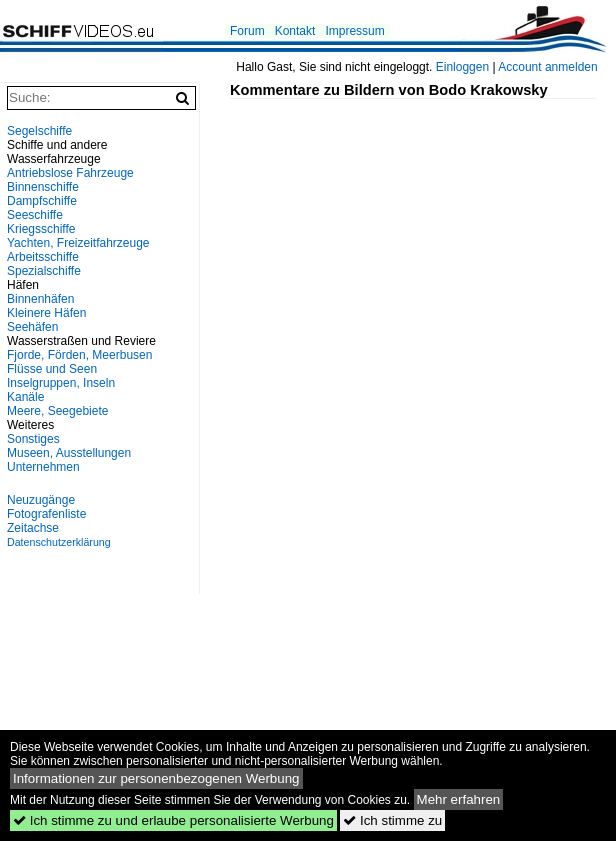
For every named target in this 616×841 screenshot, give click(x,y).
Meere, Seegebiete (57, 411)
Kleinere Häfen (46, 313)
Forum (247, 31)
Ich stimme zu (392, 820)
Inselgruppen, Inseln (61, 383)
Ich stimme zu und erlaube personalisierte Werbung (173, 820)
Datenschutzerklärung (59, 542)
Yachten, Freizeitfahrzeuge (78, 243)
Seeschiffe (35, 215)
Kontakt (295, 31)
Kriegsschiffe (41, 229)
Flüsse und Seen (52, 369)
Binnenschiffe (43, 187)
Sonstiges (33, 439)
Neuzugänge (41, 500)
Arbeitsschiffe (43, 257)
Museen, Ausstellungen (69, 453)
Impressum (354, 31)
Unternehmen (43, 467)
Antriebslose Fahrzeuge (70, 173)
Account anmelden (547, 67)
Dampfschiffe (42, 201)
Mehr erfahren (459, 799)
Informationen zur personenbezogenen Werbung (156, 778)
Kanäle (25, 397)
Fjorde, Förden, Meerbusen (79, 355)
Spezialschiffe (44, 271)
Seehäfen (32, 327)
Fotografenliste (46, 514)
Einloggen (462, 67)
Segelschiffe (39, 131)
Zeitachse (33, 528)
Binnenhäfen (40, 299)
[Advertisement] (423, 239)
